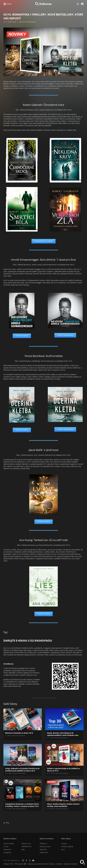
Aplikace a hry (26, 844)
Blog (7, 823)
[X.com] (30, 860)
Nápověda (43, 849)
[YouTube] (33, 860)
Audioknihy (7, 849)
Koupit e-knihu (22, 336)
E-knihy (6, 846)
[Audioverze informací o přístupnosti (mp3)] (25, 864)
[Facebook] (26, 860)
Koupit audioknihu (65, 335)
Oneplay (64, 844)
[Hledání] (78, 4)
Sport (63, 849)
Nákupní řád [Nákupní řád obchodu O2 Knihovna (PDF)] (8, 864)
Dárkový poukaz (45, 846)
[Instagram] (23, 860)
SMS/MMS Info (27, 846)
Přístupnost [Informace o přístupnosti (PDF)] (19, 864)
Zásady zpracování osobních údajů (41, 864)
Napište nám (44, 852)
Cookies (59, 864)
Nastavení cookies (70, 864)
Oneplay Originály (67, 846)
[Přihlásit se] (82, 4)
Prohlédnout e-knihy (43, 241)
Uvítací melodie (9, 844)
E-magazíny (7, 852)
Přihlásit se (43, 844)
